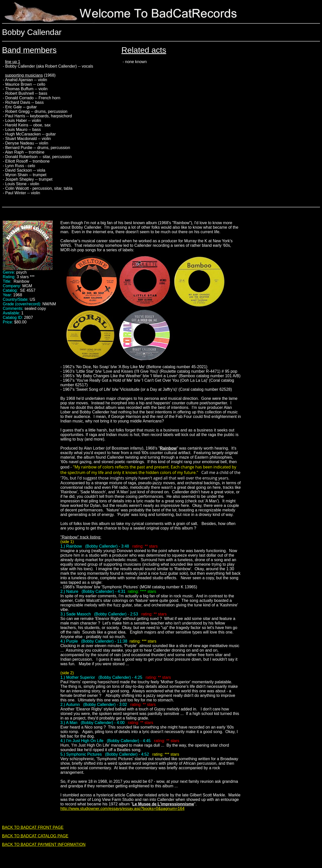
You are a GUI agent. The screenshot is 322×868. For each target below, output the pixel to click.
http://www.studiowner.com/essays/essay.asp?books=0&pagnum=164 (122, 809)
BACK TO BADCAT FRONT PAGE (33, 827)
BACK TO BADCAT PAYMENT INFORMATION (44, 845)
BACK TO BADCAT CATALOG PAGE (35, 836)
